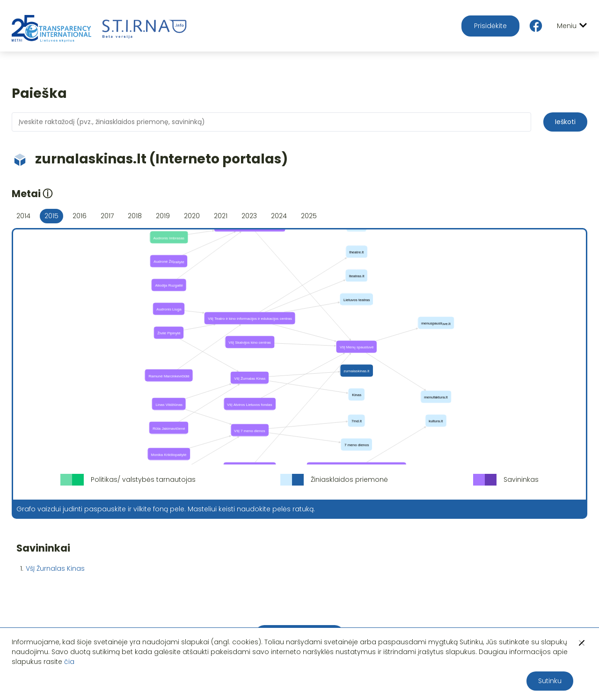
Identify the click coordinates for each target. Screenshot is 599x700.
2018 (135, 216)
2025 (309, 216)
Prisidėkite (490, 26)
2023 (249, 216)
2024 (279, 216)
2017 (107, 216)
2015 (51, 216)
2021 (221, 216)
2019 (163, 216)
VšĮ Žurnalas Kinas (55, 568)
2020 (192, 216)
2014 (23, 216)
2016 (80, 216)
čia (69, 662)
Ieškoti (565, 122)
